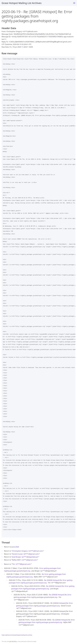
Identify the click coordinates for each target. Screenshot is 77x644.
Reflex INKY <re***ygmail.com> (25, 560)
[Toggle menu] (74, 3)
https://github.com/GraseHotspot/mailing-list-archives (17, 635)
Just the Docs (13, 641)
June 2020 (15, 547)
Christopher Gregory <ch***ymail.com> (28, 551)
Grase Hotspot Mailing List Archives (22, 3)
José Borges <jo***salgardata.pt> (25, 557)
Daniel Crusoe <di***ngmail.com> (26, 554)
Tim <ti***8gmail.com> (22, 564)
